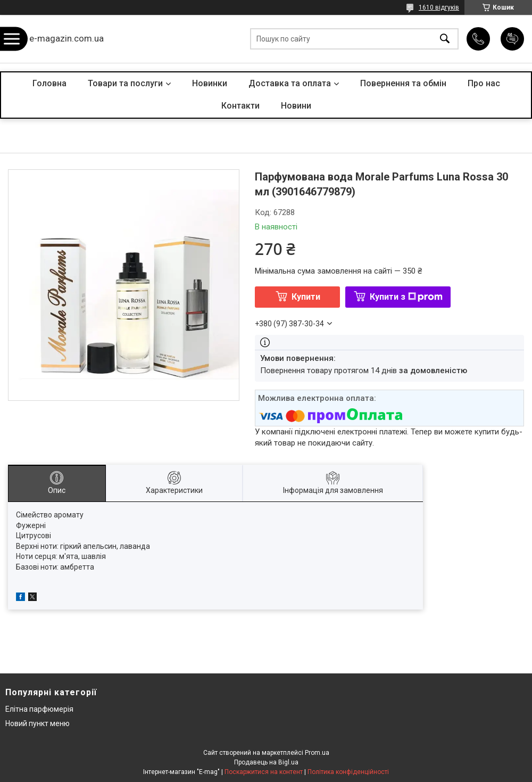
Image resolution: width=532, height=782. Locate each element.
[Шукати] (445, 39)
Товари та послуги (125, 83)
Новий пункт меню (38, 723)
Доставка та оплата (290, 83)
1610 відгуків (439, 7)
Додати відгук (512, 39)
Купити (306, 297)
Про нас (484, 83)
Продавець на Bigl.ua (266, 762)
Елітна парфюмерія (39, 709)
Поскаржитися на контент (264, 772)
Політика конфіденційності (348, 772)
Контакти (240, 106)
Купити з (406, 297)
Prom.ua (317, 753)
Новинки (210, 83)
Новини (296, 106)
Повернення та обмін (403, 83)
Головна (49, 83)
